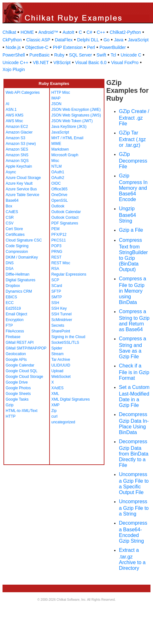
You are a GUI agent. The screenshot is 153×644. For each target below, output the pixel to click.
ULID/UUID (61, 365)
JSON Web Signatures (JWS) (76, 115)
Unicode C (131, 55)
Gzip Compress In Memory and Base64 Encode (133, 188)
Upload (57, 371)
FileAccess (15, 331)
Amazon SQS (17, 161)
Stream (58, 354)
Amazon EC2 (17, 127)
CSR (10, 218)
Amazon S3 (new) (21, 144)
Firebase (13, 337)
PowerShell (14, 55)
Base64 (12, 200)
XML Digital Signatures (71, 399)
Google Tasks (17, 399)
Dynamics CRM (19, 291)
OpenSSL (60, 200)
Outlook (58, 206)
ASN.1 (11, 110)
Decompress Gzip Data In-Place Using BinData (134, 423)
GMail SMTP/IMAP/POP (26, 348)
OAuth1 (58, 172)
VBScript (62, 63)
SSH (55, 303)
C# (89, 32)
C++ (101, 32)
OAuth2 (58, 178)
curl (54, 416)
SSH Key (59, 308)
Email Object (16, 314)
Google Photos (18, 388)
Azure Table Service (23, 195)
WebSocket (61, 377)
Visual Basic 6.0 (91, 63)
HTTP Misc (61, 92)
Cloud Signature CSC (24, 240)
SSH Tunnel (62, 314)
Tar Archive (61, 360)
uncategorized (63, 422)
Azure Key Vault (19, 183)
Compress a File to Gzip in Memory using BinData (132, 290)
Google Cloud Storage (24, 377)
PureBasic (39, 55)
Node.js (13, 47)
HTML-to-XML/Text (22, 411)
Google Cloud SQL (22, 371)
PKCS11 (59, 240)
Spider (57, 348)
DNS (10, 263)
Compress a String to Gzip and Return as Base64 (134, 320)
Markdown (60, 149)
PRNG (57, 252)
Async (11, 172)
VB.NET (41, 63)
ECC (10, 303)
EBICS (11, 297)
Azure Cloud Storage (23, 178)
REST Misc (61, 263)
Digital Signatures (21, 280)
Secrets (58, 325)
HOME (27, 32)
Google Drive (17, 382)
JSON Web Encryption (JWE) (76, 110)
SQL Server (81, 55)
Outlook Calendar (66, 212)
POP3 (56, 246)
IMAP (56, 98)
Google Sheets (18, 394)
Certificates (15, 235)
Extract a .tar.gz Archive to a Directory (132, 559)
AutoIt (69, 32)
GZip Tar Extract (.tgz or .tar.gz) (132, 139)
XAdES (58, 388)
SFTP (56, 291)
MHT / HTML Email (67, 138)
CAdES (12, 212)
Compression (17, 252)
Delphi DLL (88, 40)
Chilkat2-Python (125, 32)
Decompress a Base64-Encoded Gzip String (133, 532)
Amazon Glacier (19, 132)
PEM (56, 229)
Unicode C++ (15, 63)
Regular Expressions (69, 274)
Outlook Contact (65, 218)
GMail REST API (20, 343)
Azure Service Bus (21, 189)
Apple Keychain (19, 166)
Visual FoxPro (125, 63)
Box (9, 206)
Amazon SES (17, 149)
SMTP (57, 297)
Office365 (59, 189)
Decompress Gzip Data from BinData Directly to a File (134, 453)
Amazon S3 (15, 138)
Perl (91, 47)
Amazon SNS (17, 155)
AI (7, 104)
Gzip (10, 405)
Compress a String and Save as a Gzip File (132, 348)
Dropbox (13, 286)
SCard (57, 286)
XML (55, 394)
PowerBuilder (112, 47)
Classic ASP (38, 40)
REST (56, 257)
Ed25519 (13, 308)
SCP (55, 280)
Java (119, 40)
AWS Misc (14, 121)
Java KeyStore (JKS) (69, 127)
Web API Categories (23, 92)
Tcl (113, 55)
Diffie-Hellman (18, 274)
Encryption (15, 320)
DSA (10, 269)
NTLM (57, 166)
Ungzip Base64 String (127, 215)
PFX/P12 (59, 235)
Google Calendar (20, 365)
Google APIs (16, 360)
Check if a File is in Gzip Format (134, 372)
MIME (56, 144)
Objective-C (37, 47)
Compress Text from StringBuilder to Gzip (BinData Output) (133, 255)
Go (106, 40)
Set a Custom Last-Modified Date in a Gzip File (134, 396)
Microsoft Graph (65, 155)
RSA (55, 269)
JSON (56, 104)
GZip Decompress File (133, 160)
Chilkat (9, 32)
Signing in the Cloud (68, 337)
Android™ (48, 32)
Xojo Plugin (14, 69)
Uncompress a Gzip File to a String (134, 508)
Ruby (59, 55)
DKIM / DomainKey (22, 257)
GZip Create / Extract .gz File (134, 117)
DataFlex (64, 40)
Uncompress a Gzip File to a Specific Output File (134, 483)
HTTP (11, 416)
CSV (10, 223)
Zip (54, 411)
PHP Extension (68, 47)
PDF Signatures (65, 223)
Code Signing (17, 246)
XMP (56, 405)
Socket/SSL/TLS (65, 343)
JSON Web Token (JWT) (72, 121)
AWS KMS (15, 115)
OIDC (56, 183)
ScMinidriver (62, 320)
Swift (101, 55)
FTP (9, 325)
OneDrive (59, 195)
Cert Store (14, 229)
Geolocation (16, 354)
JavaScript (138, 40)
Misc (55, 161)
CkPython (12, 40)
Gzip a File (131, 230)
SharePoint (61, 331)
